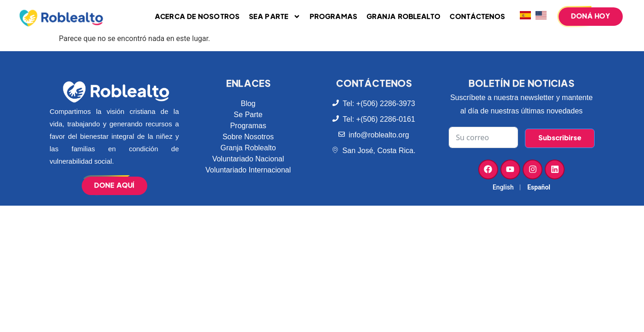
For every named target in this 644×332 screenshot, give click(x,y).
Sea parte (275, 17)
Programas (334, 17)
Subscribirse (560, 138)
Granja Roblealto (404, 17)
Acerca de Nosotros (197, 17)
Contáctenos (477, 17)
